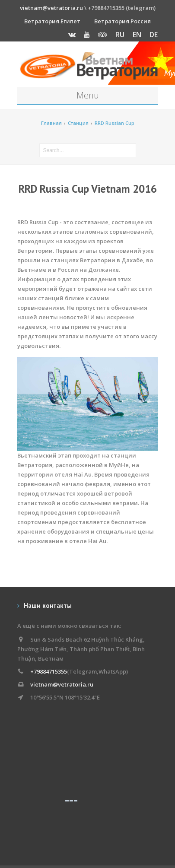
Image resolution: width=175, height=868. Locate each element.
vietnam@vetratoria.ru (51, 8)
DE (154, 35)
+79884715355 (49, 671)
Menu (88, 95)
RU (120, 35)
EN (137, 35)
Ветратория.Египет (52, 21)
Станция (78, 123)
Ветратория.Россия (122, 21)
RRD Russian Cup (115, 123)
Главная (51, 123)
